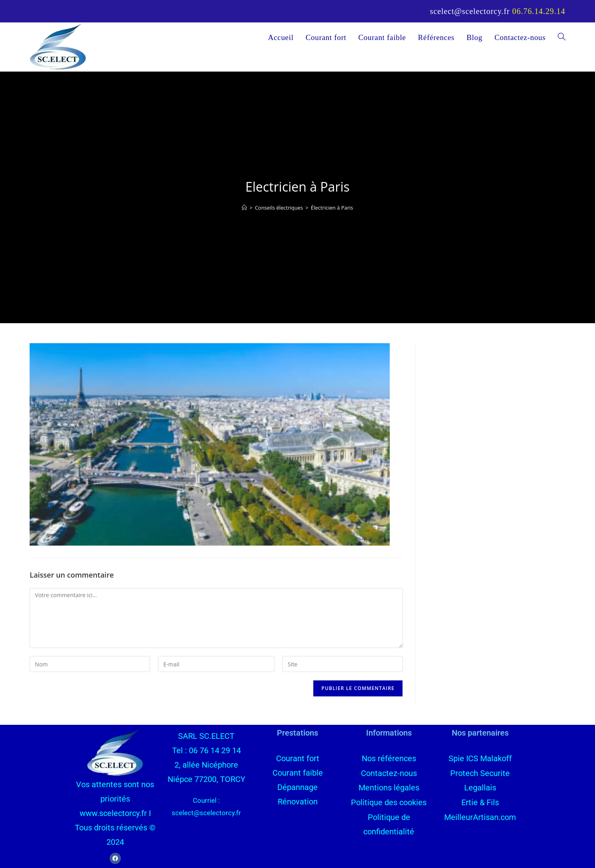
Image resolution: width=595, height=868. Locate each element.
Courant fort (298, 758)
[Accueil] (244, 208)
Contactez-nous (389, 773)
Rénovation (298, 802)
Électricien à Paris (332, 208)
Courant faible (298, 773)
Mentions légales (389, 787)
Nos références (389, 758)
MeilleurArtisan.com (480, 816)
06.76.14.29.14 (539, 11)
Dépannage (297, 787)
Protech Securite (480, 773)
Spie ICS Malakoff (480, 758)
